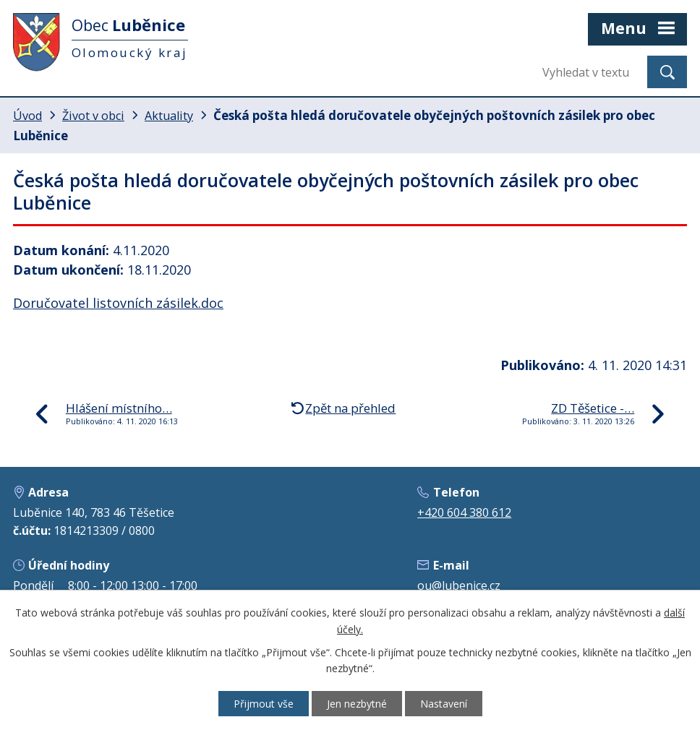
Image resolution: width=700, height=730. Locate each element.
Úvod (27, 116)
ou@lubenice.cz (459, 585)
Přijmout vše (264, 704)
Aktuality (169, 116)
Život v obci (93, 116)
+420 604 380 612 (464, 512)
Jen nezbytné (357, 704)
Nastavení (444, 704)
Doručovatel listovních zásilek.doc (118, 303)
